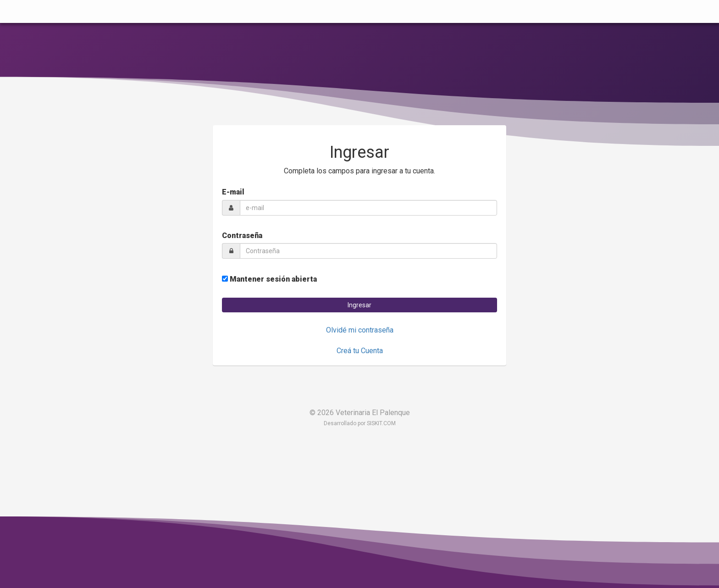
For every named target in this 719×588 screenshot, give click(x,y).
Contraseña (242, 236)
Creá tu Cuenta (360, 351)
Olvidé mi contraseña (360, 330)
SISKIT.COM (381, 423)
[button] (359, 305)
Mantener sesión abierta (269, 279)
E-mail (233, 192)
